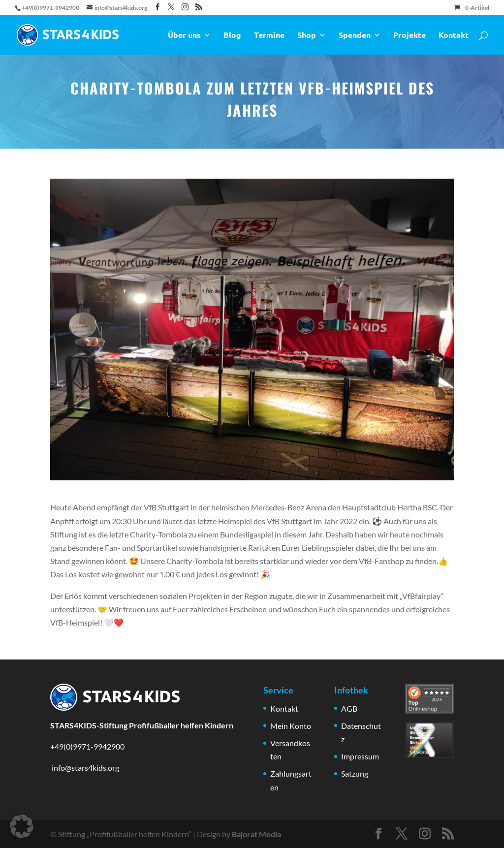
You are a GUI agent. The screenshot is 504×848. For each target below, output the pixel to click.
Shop (307, 36)
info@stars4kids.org (85, 768)
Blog (232, 36)
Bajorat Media (256, 834)
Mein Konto (291, 726)
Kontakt (454, 36)
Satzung (355, 773)
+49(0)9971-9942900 (87, 746)
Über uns (184, 36)
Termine (269, 36)
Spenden (355, 36)
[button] (22, 826)
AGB (349, 708)
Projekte (409, 36)
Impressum (360, 756)
